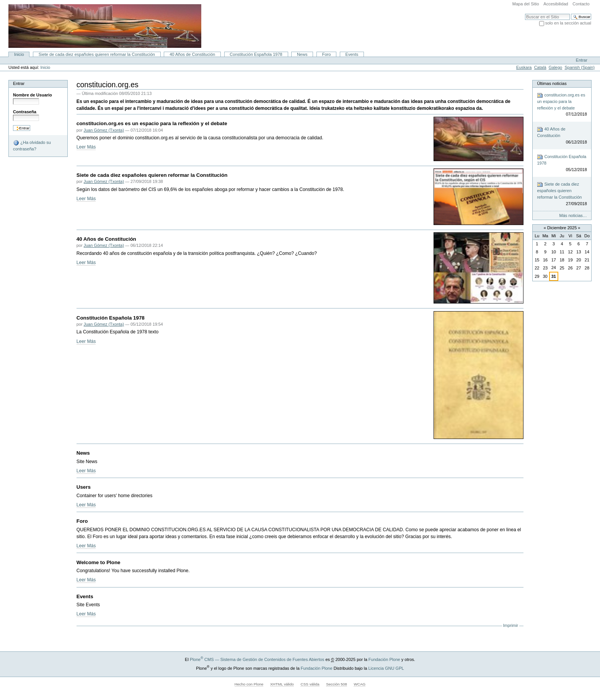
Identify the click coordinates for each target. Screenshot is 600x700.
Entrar (582, 60)
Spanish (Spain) (580, 67)
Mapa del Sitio (526, 4)
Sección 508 (337, 684)
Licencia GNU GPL (386, 668)
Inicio (19, 54)
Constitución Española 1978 (256, 54)
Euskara (524, 67)
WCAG (360, 684)
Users (84, 487)
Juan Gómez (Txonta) (104, 130)
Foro (327, 54)
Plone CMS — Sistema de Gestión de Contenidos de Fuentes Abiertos (257, 659)
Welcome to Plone (99, 562)
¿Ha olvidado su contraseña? (32, 145)
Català (540, 67)
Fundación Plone (384, 659)
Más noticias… (573, 215)
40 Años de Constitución (192, 54)
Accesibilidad (556, 4)
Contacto (581, 4)
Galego (556, 67)
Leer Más (86, 147)
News (302, 54)
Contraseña (25, 112)
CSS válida (310, 684)
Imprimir (511, 625)
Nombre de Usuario (33, 95)
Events (352, 54)
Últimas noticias (552, 83)
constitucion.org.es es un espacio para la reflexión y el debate (152, 123)
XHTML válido (282, 684)
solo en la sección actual (568, 23)
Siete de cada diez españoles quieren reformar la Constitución (97, 54)
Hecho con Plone (249, 684)
